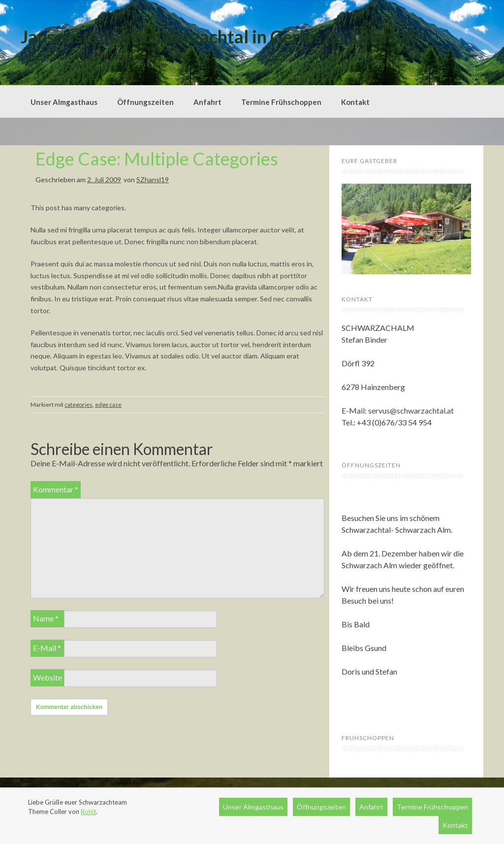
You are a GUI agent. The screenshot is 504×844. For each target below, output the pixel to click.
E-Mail (47, 648)
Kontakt (355, 102)
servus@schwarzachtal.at (411, 410)
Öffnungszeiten (145, 102)
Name (46, 618)
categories (79, 405)
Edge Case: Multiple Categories (157, 159)
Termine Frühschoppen (281, 102)
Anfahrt (207, 102)
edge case (108, 405)
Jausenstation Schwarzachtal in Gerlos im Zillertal (216, 36)
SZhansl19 (153, 179)
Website (47, 677)
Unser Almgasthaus (64, 102)
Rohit (88, 812)
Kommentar (56, 489)
